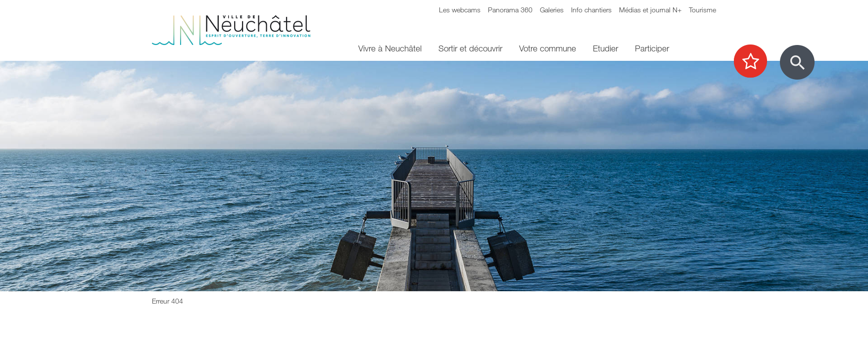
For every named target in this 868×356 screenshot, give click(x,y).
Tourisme (702, 10)
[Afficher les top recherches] (755, 62)
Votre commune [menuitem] (548, 48)
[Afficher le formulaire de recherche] (797, 62)
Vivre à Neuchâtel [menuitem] (390, 48)
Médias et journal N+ (650, 10)
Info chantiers (591, 10)
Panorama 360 (510, 10)
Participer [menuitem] (652, 48)
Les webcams (460, 10)
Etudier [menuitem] (605, 48)
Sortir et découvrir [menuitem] (470, 48)
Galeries (552, 10)
